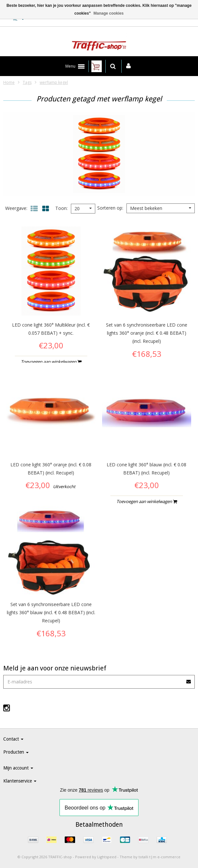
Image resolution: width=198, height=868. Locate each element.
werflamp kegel (54, 82)
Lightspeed (107, 857)
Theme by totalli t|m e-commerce (150, 857)
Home (9, 82)
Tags (27, 82)
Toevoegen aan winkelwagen (51, 362)
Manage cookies (109, 13)
